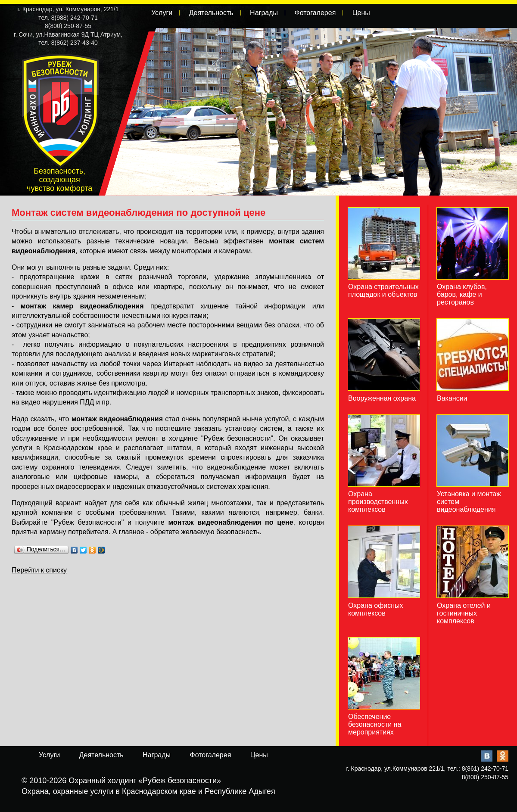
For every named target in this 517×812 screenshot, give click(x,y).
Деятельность (211, 13)
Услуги (162, 13)
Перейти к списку (39, 570)
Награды (264, 13)
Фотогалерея (315, 13)
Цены (361, 13)
